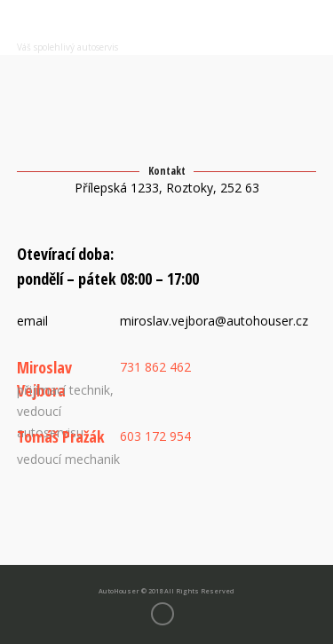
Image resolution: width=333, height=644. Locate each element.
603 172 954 (155, 436)
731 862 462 (155, 367)
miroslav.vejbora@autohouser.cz (214, 321)
